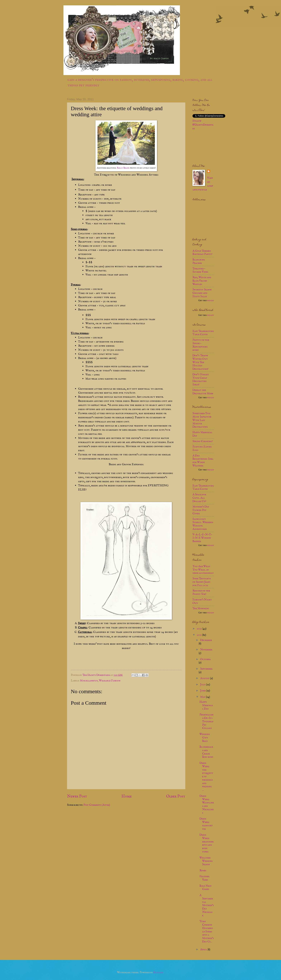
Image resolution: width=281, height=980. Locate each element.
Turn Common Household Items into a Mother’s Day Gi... (207, 932)
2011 (199, 635)
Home (127, 796)
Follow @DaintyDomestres (203, 125)
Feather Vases (204, 878)
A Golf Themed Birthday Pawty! (202, 253)
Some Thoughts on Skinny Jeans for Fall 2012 (202, 582)
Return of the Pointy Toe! (201, 592)
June (203, 691)
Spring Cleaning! (203, 441)
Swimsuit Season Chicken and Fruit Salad (202, 293)
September (206, 669)
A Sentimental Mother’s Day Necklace (207, 905)
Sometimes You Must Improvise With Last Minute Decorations (202, 420)
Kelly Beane (123, 168)
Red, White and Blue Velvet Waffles (202, 281)
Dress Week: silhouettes (206, 824)
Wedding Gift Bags (205, 738)
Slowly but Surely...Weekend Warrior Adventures (203, 524)
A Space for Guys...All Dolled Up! (199, 498)
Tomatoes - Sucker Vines (200, 270)
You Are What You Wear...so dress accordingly (203, 570)
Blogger (158, 972)
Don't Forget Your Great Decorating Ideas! (201, 380)
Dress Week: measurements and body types (207, 843)
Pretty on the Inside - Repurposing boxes (201, 345)
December (206, 640)
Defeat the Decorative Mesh (203, 392)
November (206, 650)
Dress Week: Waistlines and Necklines (207, 804)
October (205, 659)
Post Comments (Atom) (97, 805)
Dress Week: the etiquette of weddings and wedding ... (206, 777)
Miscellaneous (89, 681)
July (203, 685)
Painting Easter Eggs (202, 448)
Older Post (176, 796)
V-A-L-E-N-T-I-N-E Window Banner (202, 538)
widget (211, 301)
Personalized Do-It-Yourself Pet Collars (206, 721)
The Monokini (201, 608)
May (203, 697)
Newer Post (77, 796)
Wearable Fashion (110, 681)
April (204, 950)
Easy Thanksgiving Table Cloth (203, 333)
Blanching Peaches (199, 261)
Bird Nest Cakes (206, 888)
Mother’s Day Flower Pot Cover (201, 510)
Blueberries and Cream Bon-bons (206, 752)
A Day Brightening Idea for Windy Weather (203, 461)
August (205, 678)
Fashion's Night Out (202, 601)
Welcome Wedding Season (206, 861)
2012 (200, 629)
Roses (203, 871)
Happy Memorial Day (202, 434)
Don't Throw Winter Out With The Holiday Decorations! (200, 362)
